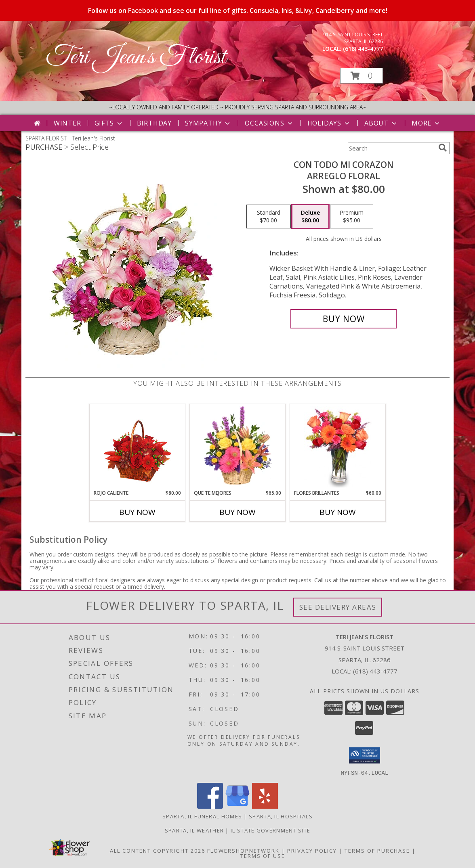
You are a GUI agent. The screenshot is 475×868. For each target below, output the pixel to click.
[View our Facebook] (210, 806)
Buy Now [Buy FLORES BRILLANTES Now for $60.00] (338, 512)
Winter (67, 123)
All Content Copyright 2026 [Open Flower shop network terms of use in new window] (158, 850)
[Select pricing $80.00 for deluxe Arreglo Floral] (310, 217)
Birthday (154, 123)
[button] (362, 76)
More (426, 123)
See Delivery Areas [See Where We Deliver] (338, 607)
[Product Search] (391, 148)
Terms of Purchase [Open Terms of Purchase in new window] (377, 850)
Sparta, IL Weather (194, 830)
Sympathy (208, 123)
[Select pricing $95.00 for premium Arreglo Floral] (352, 217)
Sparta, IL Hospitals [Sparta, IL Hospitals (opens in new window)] (281, 816)
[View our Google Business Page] (237, 806)
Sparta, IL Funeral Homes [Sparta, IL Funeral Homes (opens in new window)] (202, 816)
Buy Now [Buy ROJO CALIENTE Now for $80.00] (137, 512)
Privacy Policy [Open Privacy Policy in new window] (312, 850)
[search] (443, 148)
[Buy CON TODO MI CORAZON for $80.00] (344, 319)
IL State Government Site (270, 830)
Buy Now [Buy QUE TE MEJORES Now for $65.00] (237, 512)
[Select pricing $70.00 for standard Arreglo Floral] (269, 217)
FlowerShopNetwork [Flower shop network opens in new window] (243, 850)
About (381, 123)
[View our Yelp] (265, 806)
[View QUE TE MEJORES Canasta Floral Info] (238, 447)
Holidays (329, 123)
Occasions (269, 123)
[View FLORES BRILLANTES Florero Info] (338, 447)
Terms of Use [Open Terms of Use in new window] (263, 855)
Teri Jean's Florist (136, 58)
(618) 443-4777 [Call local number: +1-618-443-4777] (363, 49)
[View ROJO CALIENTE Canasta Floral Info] (138, 447)
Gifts (109, 123)
